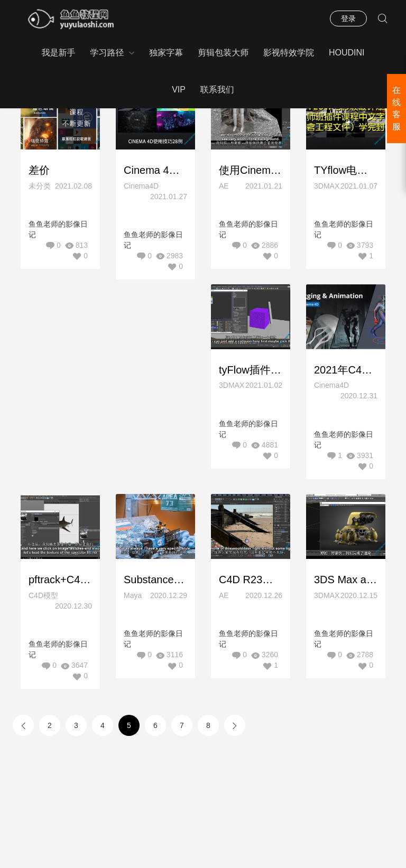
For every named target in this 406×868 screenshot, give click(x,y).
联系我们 (217, 90)
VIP (179, 90)
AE (224, 186)
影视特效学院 (289, 53)
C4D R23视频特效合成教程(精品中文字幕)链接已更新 (251, 581)
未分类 (40, 186)
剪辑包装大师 (223, 53)
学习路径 (107, 53)
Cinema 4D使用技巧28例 (155, 170)
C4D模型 (43, 596)
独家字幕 (166, 53)
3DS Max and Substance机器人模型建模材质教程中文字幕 (346, 581)
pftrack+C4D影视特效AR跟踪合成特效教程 (60, 581)
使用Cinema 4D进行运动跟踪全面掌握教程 (251, 170)
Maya (133, 596)
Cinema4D (141, 186)
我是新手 (58, 53)
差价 (39, 170)
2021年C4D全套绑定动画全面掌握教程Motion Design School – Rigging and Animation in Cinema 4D (346, 370)
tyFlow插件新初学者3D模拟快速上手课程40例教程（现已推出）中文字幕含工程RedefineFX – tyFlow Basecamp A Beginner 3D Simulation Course (251, 370)
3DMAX (327, 186)
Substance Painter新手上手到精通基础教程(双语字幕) (155, 581)
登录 (348, 18)
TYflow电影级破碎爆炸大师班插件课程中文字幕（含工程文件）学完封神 (346, 170)
